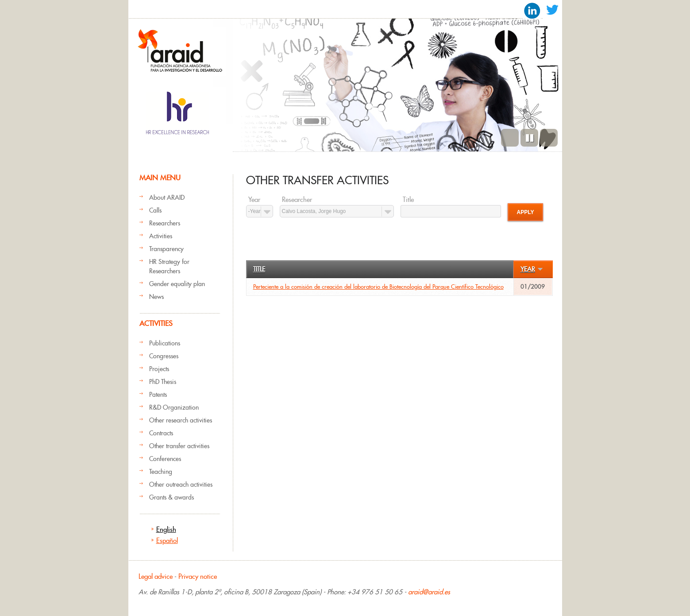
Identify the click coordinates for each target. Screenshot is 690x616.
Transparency (166, 249)
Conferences (165, 459)
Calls (155, 210)
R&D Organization (174, 407)
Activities (161, 236)
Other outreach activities (181, 484)
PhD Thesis (163, 382)
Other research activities (181, 420)
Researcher (297, 200)
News (156, 297)
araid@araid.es (429, 592)
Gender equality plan (177, 284)
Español (167, 540)
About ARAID (167, 198)
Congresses (164, 356)
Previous (510, 138)
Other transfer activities (179, 446)
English (166, 529)
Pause (529, 138)
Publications (165, 343)
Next (549, 138)
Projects (159, 369)
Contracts (161, 433)
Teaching (161, 472)
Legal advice (156, 576)
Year (254, 200)
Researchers (165, 223)
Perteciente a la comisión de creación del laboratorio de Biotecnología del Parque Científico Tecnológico (378, 287)
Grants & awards (172, 497)
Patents (158, 395)
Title (408, 200)
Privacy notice (198, 576)
